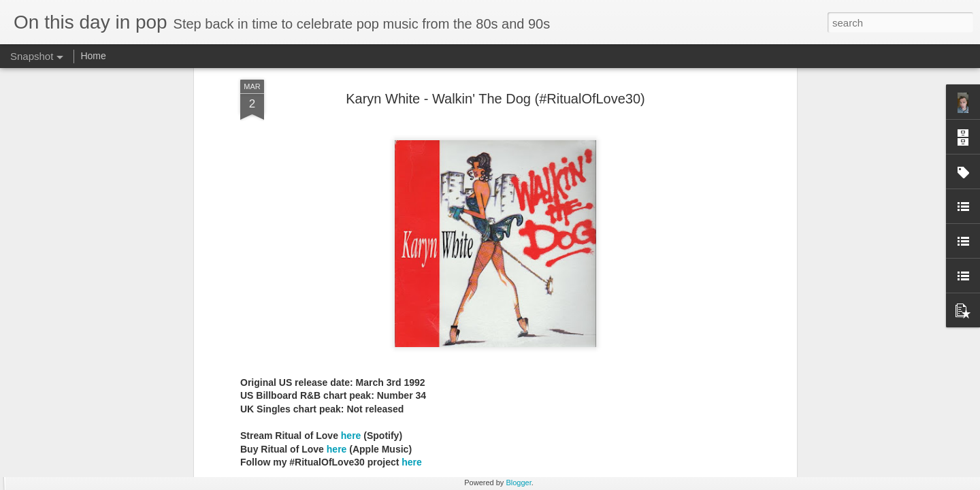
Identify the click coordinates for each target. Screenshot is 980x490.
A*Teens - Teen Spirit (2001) (99, 419)
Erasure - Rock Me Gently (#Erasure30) (624, 419)
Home (93, 56)
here (351, 188)
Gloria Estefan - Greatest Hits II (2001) (782, 428)
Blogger (518, 483)
